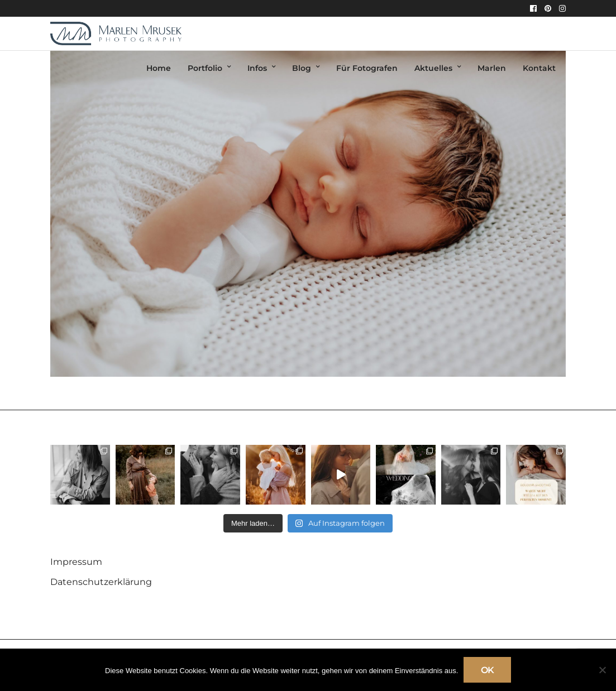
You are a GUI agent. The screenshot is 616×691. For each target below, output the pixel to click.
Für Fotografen (367, 68)
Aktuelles (433, 68)
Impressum (76, 562)
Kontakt (539, 68)
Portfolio (205, 68)
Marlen (492, 68)
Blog (302, 68)
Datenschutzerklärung (101, 582)
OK (487, 670)
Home (159, 68)
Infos (257, 68)
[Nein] (602, 670)
